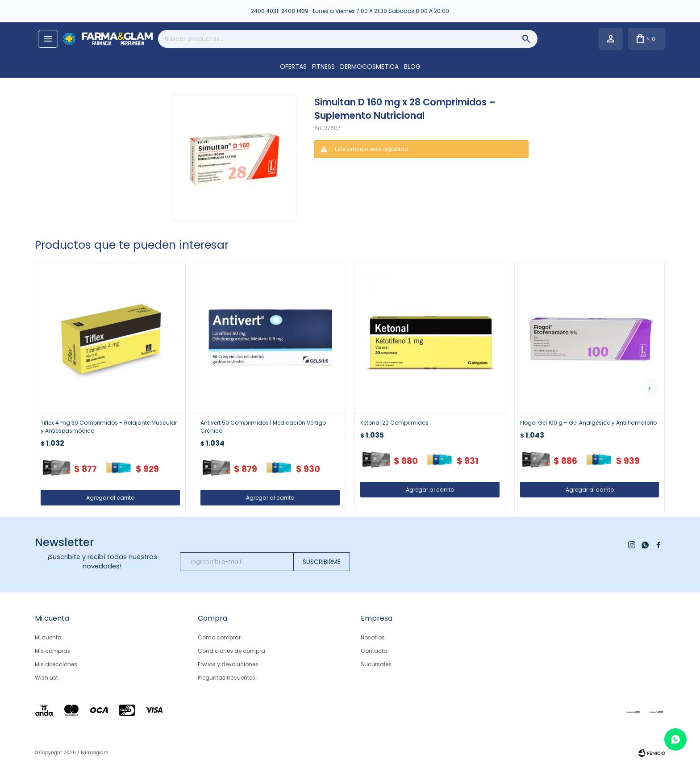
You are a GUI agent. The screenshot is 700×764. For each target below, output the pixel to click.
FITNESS (323, 67)
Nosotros (373, 637)
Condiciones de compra (231, 651)
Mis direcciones (56, 664)
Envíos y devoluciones (228, 664)
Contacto (374, 651)
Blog (412, 67)
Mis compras (53, 651)
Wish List (46, 678)
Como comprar (219, 637)
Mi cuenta (48, 637)
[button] (650, 388)
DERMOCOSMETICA (369, 67)
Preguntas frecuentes (227, 678)
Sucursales (376, 664)
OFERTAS (293, 67)
